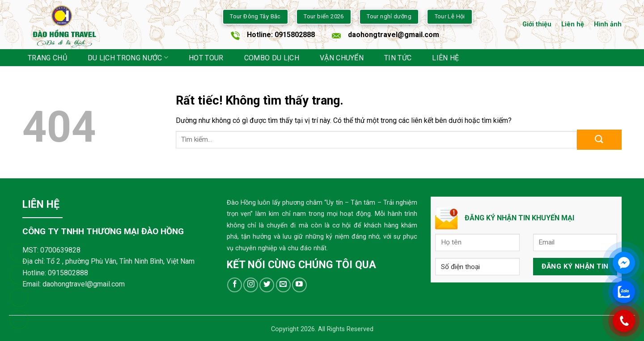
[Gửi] (599, 140)
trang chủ (47, 58)
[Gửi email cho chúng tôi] (283, 285)
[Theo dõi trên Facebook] (235, 285)
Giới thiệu (537, 24)
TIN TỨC (398, 58)
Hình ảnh (608, 24)
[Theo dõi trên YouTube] (299, 285)
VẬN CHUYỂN (342, 58)
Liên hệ (573, 24)
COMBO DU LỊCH (272, 58)
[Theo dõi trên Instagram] (251, 285)
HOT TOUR (206, 58)
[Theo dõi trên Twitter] (267, 285)
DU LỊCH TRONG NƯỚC (128, 57)
